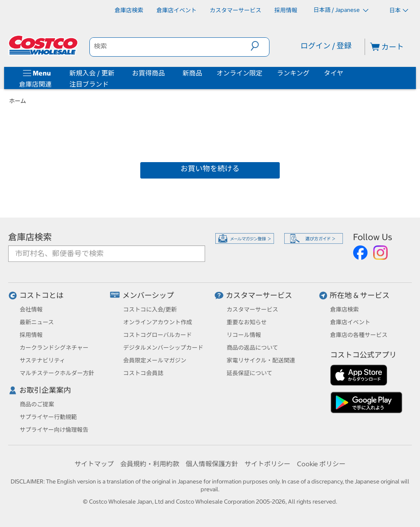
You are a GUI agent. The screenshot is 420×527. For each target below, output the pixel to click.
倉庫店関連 (35, 84)
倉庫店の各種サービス (359, 335)
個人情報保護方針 (212, 464)
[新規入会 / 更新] (116, 73)
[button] (260, 46)
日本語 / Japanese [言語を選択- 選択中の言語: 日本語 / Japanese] (341, 10)
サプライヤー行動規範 (48, 417)
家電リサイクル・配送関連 (261, 360)
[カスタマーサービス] (235, 10)
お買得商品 (148, 73)
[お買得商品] (167, 73)
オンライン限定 (240, 73)
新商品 (192, 73)
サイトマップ (94, 464)
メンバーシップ (148, 295)
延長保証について (250, 373)
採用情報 (31, 335)
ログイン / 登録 (326, 46)
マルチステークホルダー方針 (57, 373)
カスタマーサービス (259, 295)
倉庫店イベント (350, 322)
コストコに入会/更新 (150, 309)
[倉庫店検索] (129, 10)
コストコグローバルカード (157, 335)
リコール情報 (244, 335)
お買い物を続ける (210, 168)
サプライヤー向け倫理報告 (54, 430)
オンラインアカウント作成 (157, 322)
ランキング (293, 73)
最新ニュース (37, 322)
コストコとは (41, 295)
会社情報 (31, 309)
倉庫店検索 (30, 237)
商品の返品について (253, 348)
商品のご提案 (37, 404)
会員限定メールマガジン (155, 360)
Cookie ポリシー (321, 464)
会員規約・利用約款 (150, 464)
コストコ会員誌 (143, 373)
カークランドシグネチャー (54, 348)
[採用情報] (286, 10)
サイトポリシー (267, 464)
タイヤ (334, 73)
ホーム (18, 101)
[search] (170, 46)
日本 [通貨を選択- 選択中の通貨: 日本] (399, 10)
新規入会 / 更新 (92, 73)
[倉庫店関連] (53, 84)
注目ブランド (89, 84)
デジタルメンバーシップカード (163, 348)
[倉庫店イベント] (176, 10)
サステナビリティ (42, 360)
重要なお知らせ (247, 322)
